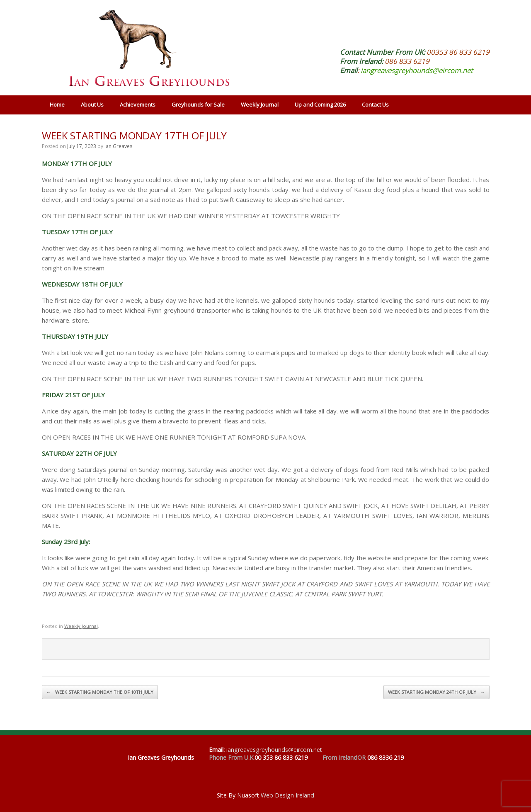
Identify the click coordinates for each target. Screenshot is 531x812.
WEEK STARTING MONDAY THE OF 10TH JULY (100, 692)
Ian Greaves (118, 146)
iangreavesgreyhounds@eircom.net (417, 70)
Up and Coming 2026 (320, 105)
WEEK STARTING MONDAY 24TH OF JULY (436, 692)
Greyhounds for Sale (198, 105)
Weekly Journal (260, 105)
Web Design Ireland (287, 795)
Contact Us (375, 105)
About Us (92, 105)
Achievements (138, 105)
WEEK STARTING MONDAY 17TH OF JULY (134, 135)
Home (57, 105)
